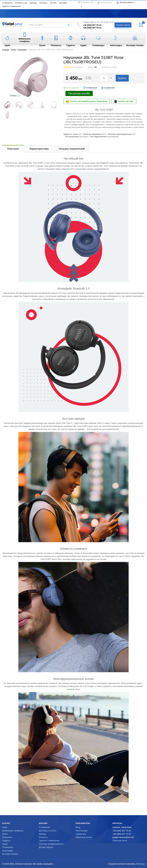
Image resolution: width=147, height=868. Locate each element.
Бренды (33, 3)
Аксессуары (8, 851)
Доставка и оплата (48, 831)
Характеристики (39, 149)
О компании (7, 3)
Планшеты (7, 837)
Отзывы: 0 (79, 67)
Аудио (14, 50)
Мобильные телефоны (13, 831)
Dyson (5, 834)
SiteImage (140, 864)
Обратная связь (120, 841)
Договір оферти (46, 847)
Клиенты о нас (21, 3)
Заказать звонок (123, 25)
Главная (6, 50)
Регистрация (82, 831)
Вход (78, 827)
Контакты (43, 3)
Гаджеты (6, 841)
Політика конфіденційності (51, 844)
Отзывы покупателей (72, 149)
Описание (13, 149)
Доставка (63, 3)
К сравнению (109, 88)
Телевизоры (8, 847)
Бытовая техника (10, 854)
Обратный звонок (84, 837)
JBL (95, 67)
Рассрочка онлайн (79, 93)
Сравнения (81, 834)
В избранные (92, 88)
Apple (5, 827)
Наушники (22, 50)
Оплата (53, 3)
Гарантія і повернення (11, 6)
